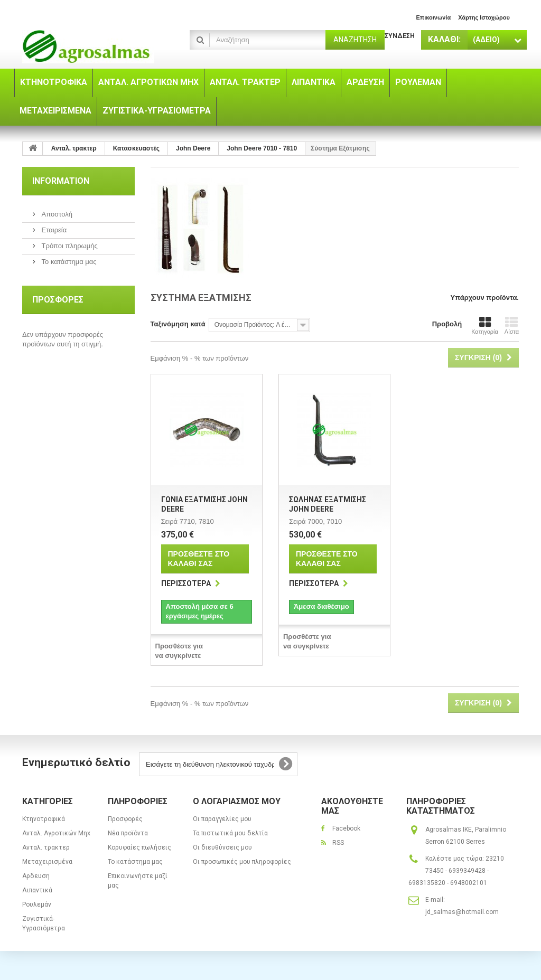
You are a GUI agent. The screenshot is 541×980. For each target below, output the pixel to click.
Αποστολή (56, 214)
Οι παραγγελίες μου (222, 819)
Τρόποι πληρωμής (69, 246)
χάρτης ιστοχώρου (484, 17)
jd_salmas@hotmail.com (462, 912)
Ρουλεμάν (37, 904)
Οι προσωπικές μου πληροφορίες (242, 862)
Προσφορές (58, 300)
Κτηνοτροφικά (44, 819)
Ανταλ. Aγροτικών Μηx (56, 833)
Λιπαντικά (37, 890)
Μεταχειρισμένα (47, 862)
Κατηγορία (485, 325)
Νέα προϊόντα (128, 833)
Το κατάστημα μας (68, 262)
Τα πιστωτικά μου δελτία (230, 833)
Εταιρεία (53, 230)
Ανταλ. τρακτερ (46, 847)
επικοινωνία (433, 17)
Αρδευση (36, 876)
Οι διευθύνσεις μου (222, 847)
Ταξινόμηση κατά (178, 324)
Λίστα (512, 325)
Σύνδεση (400, 36)
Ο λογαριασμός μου (237, 801)
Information (61, 181)
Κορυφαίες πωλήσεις (139, 847)
